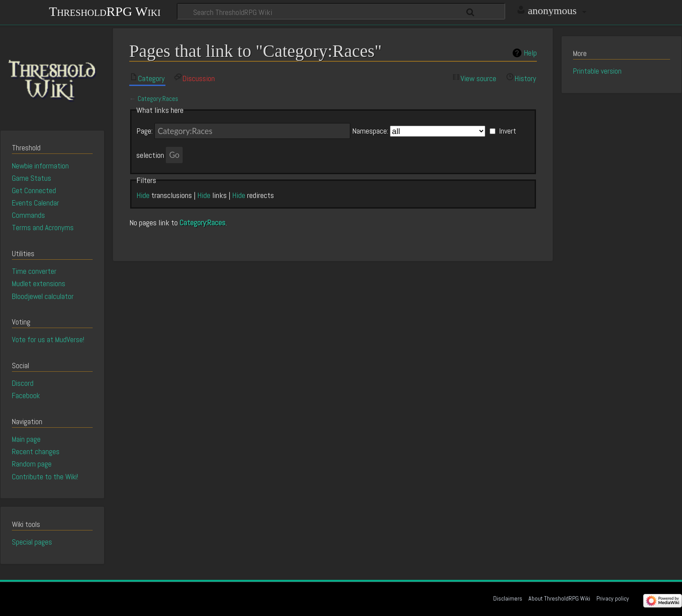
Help (530, 53)
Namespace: (370, 131)
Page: (144, 131)
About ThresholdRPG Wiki (559, 598)
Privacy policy (613, 598)
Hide (143, 195)
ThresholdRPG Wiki (105, 10)
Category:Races (158, 99)
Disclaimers (508, 598)
